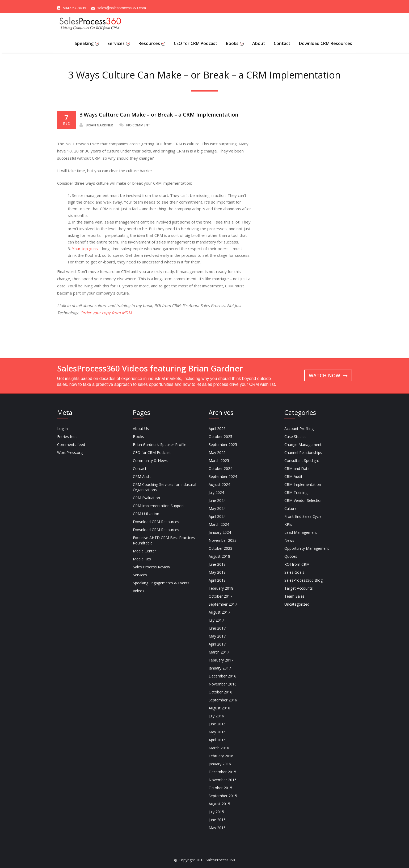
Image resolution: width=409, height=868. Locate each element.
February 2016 (221, 756)
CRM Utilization (146, 514)
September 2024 (223, 476)
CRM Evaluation (146, 498)
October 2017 (220, 596)
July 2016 (216, 716)
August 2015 (219, 804)
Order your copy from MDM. (106, 313)
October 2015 (220, 788)
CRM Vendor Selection (303, 500)
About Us (141, 429)
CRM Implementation (303, 484)
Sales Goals (294, 572)
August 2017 (219, 612)
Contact (282, 43)
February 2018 (221, 588)
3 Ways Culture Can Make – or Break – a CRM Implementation (159, 115)
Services (119, 43)
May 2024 (217, 508)
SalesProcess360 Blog (303, 580)
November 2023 (223, 540)
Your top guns (85, 249)
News (289, 540)
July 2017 (216, 620)
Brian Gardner (96, 125)
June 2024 (217, 500)
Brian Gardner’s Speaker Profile (160, 445)
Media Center (144, 551)
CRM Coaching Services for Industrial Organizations (165, 487)
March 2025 (219, 460)
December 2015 (222, 772)
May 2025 (217, 452)
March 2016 (219, 748)
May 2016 (217, 732)
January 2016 (220, 764)
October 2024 (220, 468)
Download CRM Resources (326, 43)
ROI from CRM (297, 564)
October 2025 (220, 437)
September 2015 (223, 796)
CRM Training (296, 492)
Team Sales (294, 596)
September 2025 (223, 445)
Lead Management (301, 532)
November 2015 (223, 780)
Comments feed (71, 445)
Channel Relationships (303, 452)
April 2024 (217, 516)
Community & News (150, 460)
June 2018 (217, 564)
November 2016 (223, 684)
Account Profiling (299, 429)
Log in (62, 429)
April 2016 (217, 740)
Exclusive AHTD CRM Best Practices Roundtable (164, 540)
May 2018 (217, 572)
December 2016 (222, 676)
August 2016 (219, 708)
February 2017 (221, 660)
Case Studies (295, 437)
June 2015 (217, 820)
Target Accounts (299, 588)
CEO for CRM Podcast (196, 43)
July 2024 (216, 492)
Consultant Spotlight (302, 460)
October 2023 (220, 548)
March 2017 (219, 652)
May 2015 (217, 828)
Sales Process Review (151, 567)
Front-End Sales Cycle (303, 516)
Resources (152, 43)
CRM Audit (142, 476)
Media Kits (142, 559)
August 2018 (219, 556)
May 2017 (217, 636)
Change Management (303, 445)
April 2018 (217, 580)
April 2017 (217, 644)
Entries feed (67, 437)
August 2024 (219, 484)
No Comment (135, 125)
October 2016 (220, 692)
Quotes (291, 556)
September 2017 (223, 604)
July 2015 (216, 812)
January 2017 (220, 668)
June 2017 (217, 628)
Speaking (87, 43)
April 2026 (217, 429)
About (259, 43)
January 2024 (220, 532)
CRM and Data (297, 468)
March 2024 (219, 524)
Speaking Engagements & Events (161, 583)
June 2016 (217, 724)
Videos (139, 591)
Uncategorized (297, 604)
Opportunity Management (307, 548)
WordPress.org (70, 452)
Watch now (328, 375)
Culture (290, 508)
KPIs (288, 524)
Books (235, 43)
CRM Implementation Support (159, 506)
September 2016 (223, 700)
